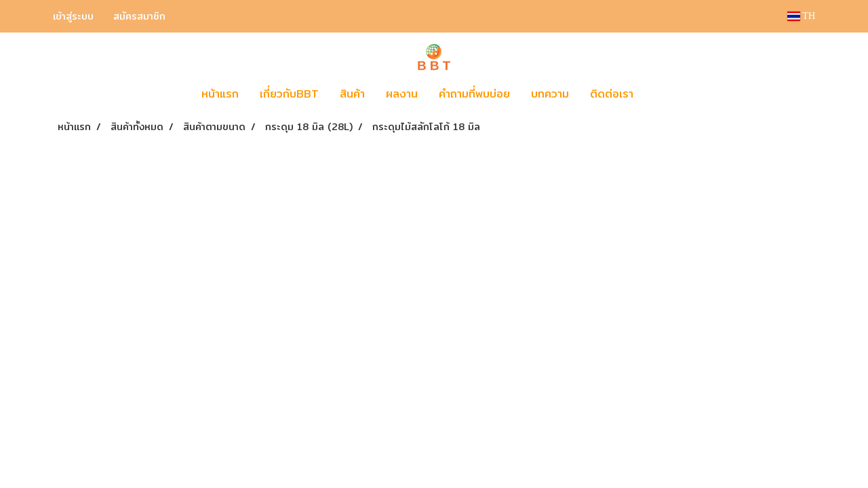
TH (801, 16)
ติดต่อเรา (612, 94)
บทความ (550, 94)
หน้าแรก (220, 94)
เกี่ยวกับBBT (289, 94)
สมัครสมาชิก (139, 16)
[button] (664, 94)
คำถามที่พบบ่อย (474, 94)
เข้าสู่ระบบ (73, 16)
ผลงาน (402, 94)
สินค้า (352, 94)
